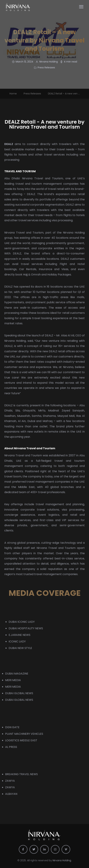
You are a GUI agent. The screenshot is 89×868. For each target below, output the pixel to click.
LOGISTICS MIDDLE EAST (21, 740)
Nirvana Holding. (62, 860)
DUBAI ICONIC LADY (22, 622)
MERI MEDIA (13, 680)
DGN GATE (12, 727)
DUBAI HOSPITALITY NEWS (26, 628)
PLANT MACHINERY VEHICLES (24, 734)
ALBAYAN (11, 794)
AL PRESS (11, 747)
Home (13, 94)
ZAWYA (10, 781)
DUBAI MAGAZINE (17, 674)
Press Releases (46, 67)
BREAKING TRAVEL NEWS (21, 774)
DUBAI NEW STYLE (20, 648)
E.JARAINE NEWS (19, 635)
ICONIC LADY (17, 641)
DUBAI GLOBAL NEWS (19, 693)
